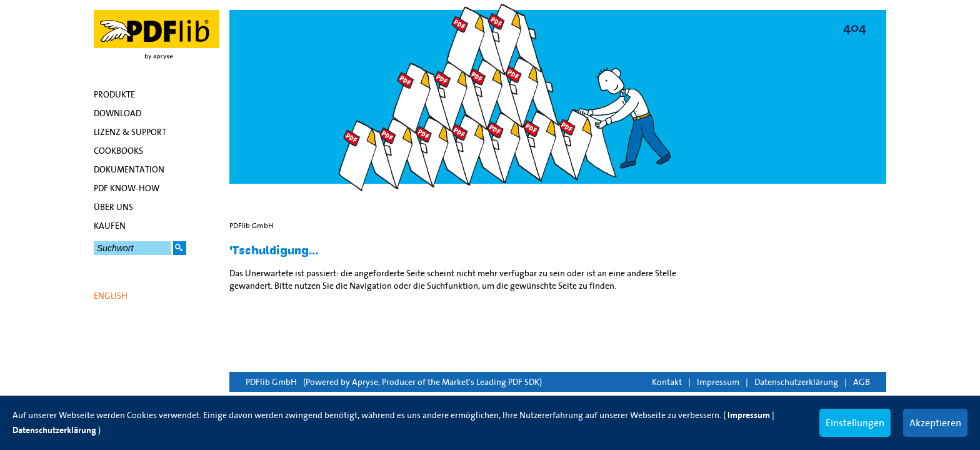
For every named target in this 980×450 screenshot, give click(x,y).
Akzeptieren (935, 422)
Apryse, (366, 382)
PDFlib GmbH (271, 382)
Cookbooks (118, 151)
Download (117, 113)
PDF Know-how (127, 188)
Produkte (114, 94)
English (111, 296)
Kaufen (110, 226)
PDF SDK (524, 382)
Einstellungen (855, 422)
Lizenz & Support (130, 132)
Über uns (113, 207)
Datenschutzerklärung (796, 382)
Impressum (718, 382)
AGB (862, 382)
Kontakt (667, 382)
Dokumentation (129, 169)
